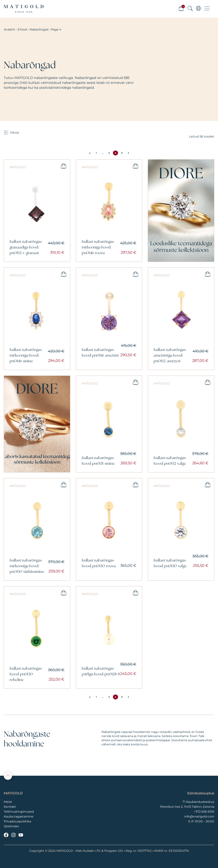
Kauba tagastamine (19, 816)
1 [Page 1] (96, 153)
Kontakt (10, 807)
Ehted (22, 29)
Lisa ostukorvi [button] (64, 166)
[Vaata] (181, 211)
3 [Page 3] (109, 153)
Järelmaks (11, 826)
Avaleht (10, 29)
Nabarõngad (39, 29)
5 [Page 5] (122, 153)
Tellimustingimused (19, 812)
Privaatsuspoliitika (17, 821)
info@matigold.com (199, 816)
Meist (8, 802)
